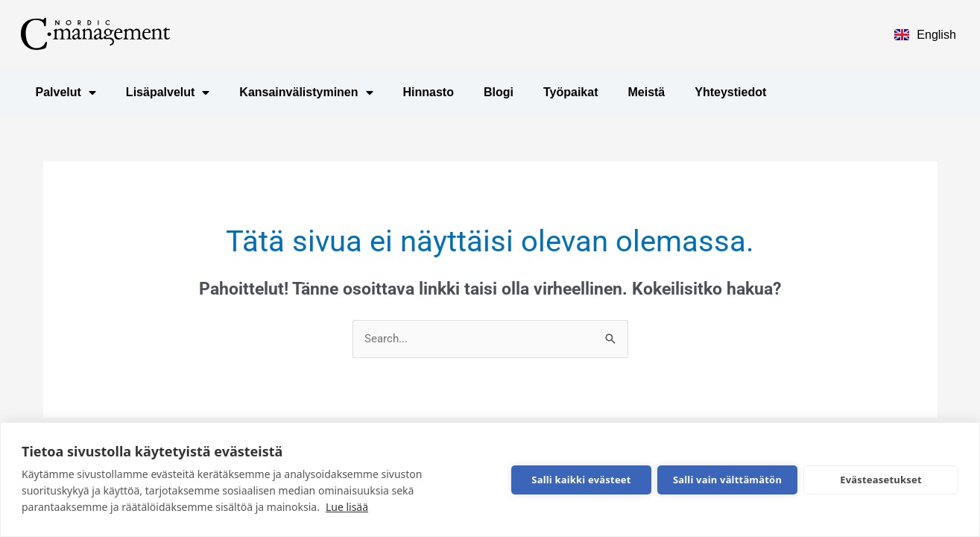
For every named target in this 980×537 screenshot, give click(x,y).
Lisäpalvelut (168, 92)
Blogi (499, 92)
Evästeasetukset (881, 480)
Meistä (646, 92)
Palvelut (66, 92)
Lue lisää (347, 507)
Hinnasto (429, 92)
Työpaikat (571, 92)
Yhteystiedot (730, 92)
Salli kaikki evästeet (581, 480)
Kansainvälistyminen (306, 92)
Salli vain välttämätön (727, 480)
